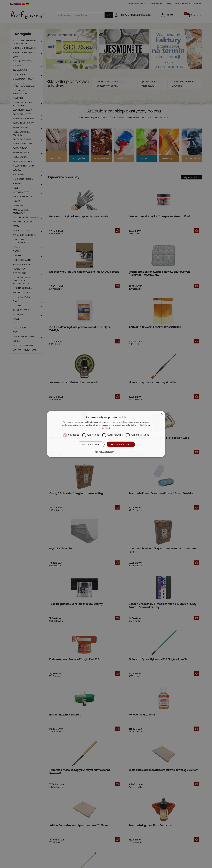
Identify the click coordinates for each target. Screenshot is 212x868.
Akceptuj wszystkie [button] (121, 444)
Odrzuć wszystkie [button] (91, 444)
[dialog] (106, 434)
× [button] (162, 414)
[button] (106, 452)
